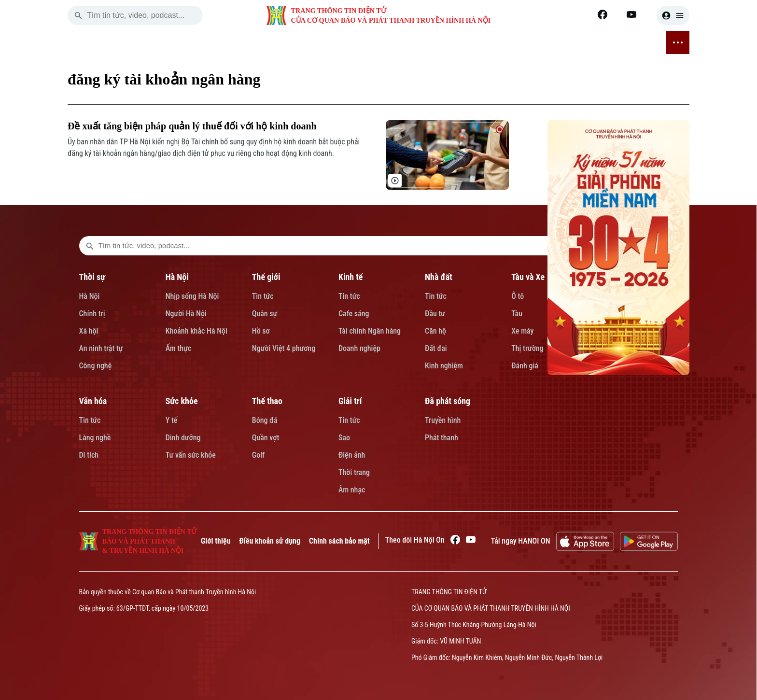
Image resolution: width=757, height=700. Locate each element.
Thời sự (92, 277)
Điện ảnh (352, 455)
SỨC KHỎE (489, 43)
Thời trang (354, 472)
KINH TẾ (273, 43)
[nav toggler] (678, 42)
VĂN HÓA (444, 42)
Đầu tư (435, 314)
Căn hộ (435, 331)
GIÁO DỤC (401, 43)
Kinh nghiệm (444, 366)
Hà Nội (90, 296)
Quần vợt (266, 438)
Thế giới (266, 277)
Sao (344, 438)
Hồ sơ (261, 331)
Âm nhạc (352, 490)
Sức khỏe (182, 401)
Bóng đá (265, 420)
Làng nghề (95, 438)
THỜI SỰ (160, 43)
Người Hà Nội (186, 314)
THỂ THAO (535, 43)
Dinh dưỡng (183, 438)
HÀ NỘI (196, 43)
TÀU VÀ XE (356, 42)
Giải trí (350, 401)
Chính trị (92, 314)
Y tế (172, 420)
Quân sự (265, 314)
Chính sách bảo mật (339, 541)
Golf (258, 455)
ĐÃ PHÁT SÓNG (626, 42)
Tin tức (263, 296)
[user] (673, 15)
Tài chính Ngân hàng (370, 331)
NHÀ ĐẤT (312, 43)
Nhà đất (439, 277)
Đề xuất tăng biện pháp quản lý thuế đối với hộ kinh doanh (192, 126)
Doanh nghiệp (359, 348)
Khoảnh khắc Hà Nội (196, 331)
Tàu (517, 314)
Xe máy (522, 331)
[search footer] (90, 246)
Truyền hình (443, 420)
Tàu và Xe (528, 277)
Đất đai (436, 348)
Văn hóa (93, 401)
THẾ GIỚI (234, 43)
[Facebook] (603, 14)
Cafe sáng (354, 314)
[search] (78, 15)
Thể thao (267, 401)
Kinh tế (351, 277)
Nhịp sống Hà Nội (192, 296)
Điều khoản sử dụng (270, 541)
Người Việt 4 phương (284, 348)
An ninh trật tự (101, 348)
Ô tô (518, 296)
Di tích (89, 455)
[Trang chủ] (130, 42)
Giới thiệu (216, 541)
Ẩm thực (179, 348)
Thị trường (527, 348)
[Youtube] (631, 14)
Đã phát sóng (448, 401)
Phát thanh (442, 438)
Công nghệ (96, 366)
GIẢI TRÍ (576, 43)
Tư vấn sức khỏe (191, 455)
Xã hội (89, 331)
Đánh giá (525, 366)
